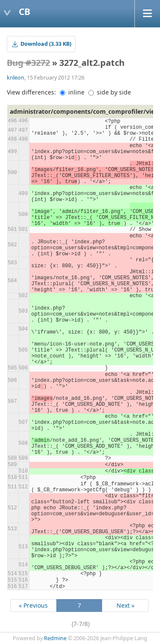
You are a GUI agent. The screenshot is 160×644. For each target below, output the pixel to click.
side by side (110, 92)
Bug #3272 (28, 63)
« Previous (33, 605)
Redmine (55, 638)
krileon (16, 78)
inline (72, 92)
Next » (125, 605)
